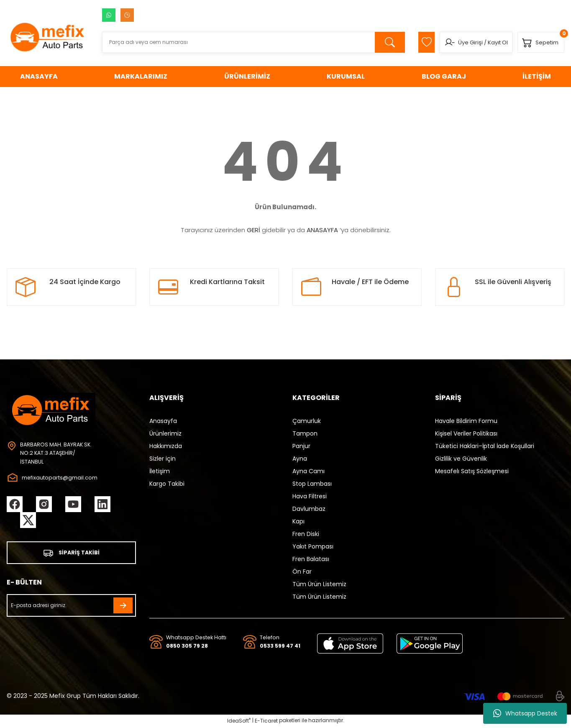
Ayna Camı (309, 471)
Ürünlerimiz (165, 433)
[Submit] (123, 608)
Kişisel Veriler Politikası (466, 433)
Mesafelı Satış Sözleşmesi (472, 471)
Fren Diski (306, 534)
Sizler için (163, 459)
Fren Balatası (311, 559)
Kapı (298, 521)
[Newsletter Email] (71, 608)
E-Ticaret (266, 722)
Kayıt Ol (490, 42)
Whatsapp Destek (525, 713)
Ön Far (302, 572)
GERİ (253, 230)
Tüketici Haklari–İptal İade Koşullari (485, 446)
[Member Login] (442, 42)
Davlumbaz (309, 509)
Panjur (301, 446)
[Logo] (48, 37)
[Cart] (538, 42)
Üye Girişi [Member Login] (463, 42)
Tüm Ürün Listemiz (319, 584)
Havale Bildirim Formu (466, 421)
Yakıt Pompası (313, 546)
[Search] (247, 42)
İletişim (160, 471)
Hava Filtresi (310, 496)
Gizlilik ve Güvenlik (461, 459)
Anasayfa (163, 421)
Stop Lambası (312, 484)
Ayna (300, 459)
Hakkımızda (166, 446)
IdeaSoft (239, 722)
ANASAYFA (322, 230)
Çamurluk (307, 421)
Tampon (305, 433)
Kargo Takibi (167, 484)
